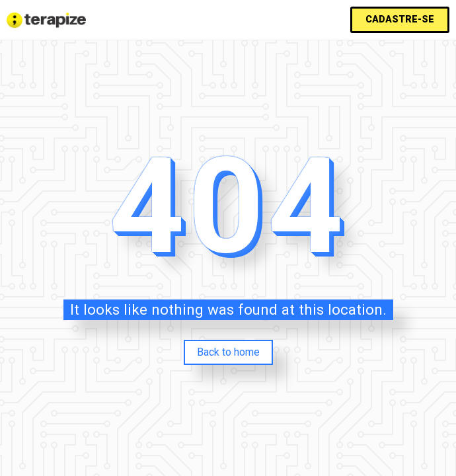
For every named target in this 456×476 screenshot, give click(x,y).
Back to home (228, 352)
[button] (400, 20)
